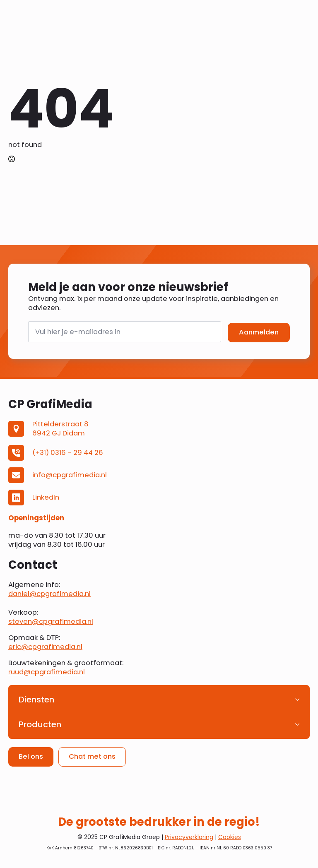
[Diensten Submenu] (300, 700)
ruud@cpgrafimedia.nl (47, 672)
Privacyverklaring (189, 837)
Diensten (36, 700)
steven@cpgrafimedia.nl (51, 622)
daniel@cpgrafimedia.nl (49, 594)
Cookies (230, 837)
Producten (40, 724)
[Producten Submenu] (300, 724)
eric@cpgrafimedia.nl (45, 647)
